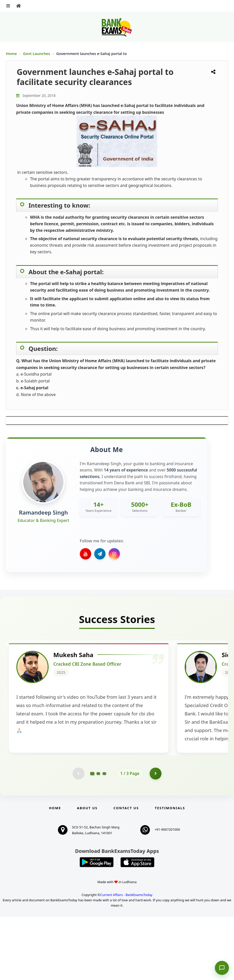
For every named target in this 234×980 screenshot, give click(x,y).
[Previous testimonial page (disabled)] (78, 836)
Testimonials (170, 871)
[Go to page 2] (98, 836)
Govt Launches (37, 53)
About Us (87, 871)
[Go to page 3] (104, 836)
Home (11, 53)
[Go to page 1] (92, 836)
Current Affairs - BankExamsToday (126, 958)
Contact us (126, 871)
